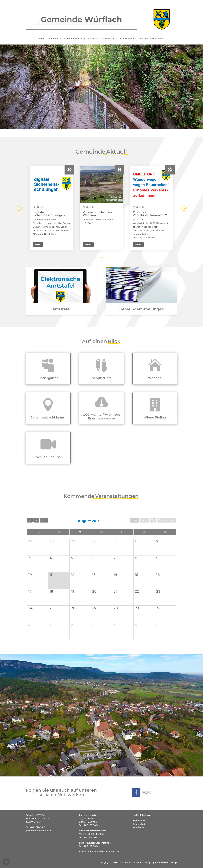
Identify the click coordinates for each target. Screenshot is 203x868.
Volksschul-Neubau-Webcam (98, 213)
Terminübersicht (167, 520)
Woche (145, 520)
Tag (153, 520)
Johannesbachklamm (151, 39)
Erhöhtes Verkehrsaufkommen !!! (150, 213)
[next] (36, 520)
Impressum (139, 821)
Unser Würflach (126, 39)
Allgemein (39, 206)
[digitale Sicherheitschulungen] (51, 183)
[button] (184, 207)
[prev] (30, 520)
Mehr (38, 244)
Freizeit (92, 39)
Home (41, 39)
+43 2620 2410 (38, 827)
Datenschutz (139, 824)
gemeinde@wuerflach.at (39, 831)
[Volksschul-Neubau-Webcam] (102, 183)
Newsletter (138, 827)
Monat (134, 520)
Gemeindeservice (73, 39)
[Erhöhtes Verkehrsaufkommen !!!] (152, 183)
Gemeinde (53, 39)
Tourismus (107, 39)
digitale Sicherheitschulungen (49, 213)
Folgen (146, 792)
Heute (44, 520)
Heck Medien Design (166, 862)
